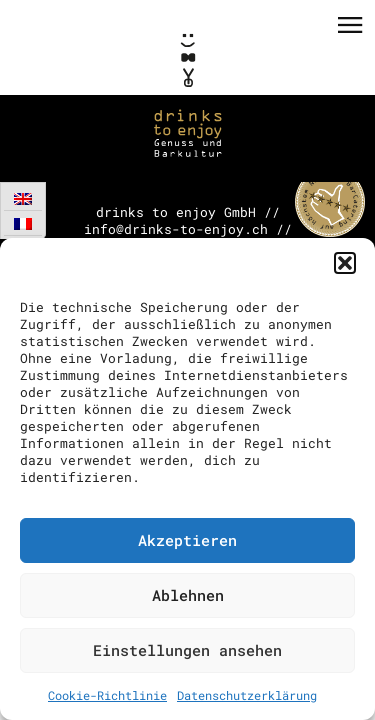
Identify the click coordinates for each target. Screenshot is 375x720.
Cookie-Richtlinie (107, 695)
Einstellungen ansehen (187, 650)
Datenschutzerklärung (247, 695)
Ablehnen (188, 595)
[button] (345, 263)
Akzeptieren (187, 540)
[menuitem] (23, 198)
